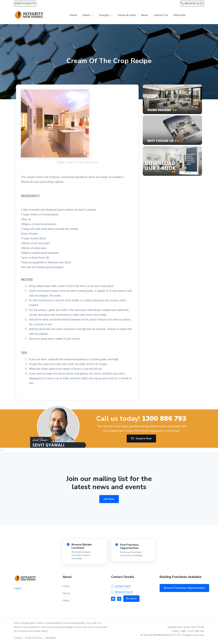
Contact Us (161, 15)
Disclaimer (51, 638)
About (86, 15)
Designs (104, 15)
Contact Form (123, 586)
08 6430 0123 (192, 4)
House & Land (127, 15)
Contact (18, 638)
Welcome (179, 15)
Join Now (109, 499)
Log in (18, 588)
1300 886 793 (164, 419)
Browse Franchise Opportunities (184, 588)
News (145, 15)
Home (73, 15)
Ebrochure (131, 599)
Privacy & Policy (34, 638)
